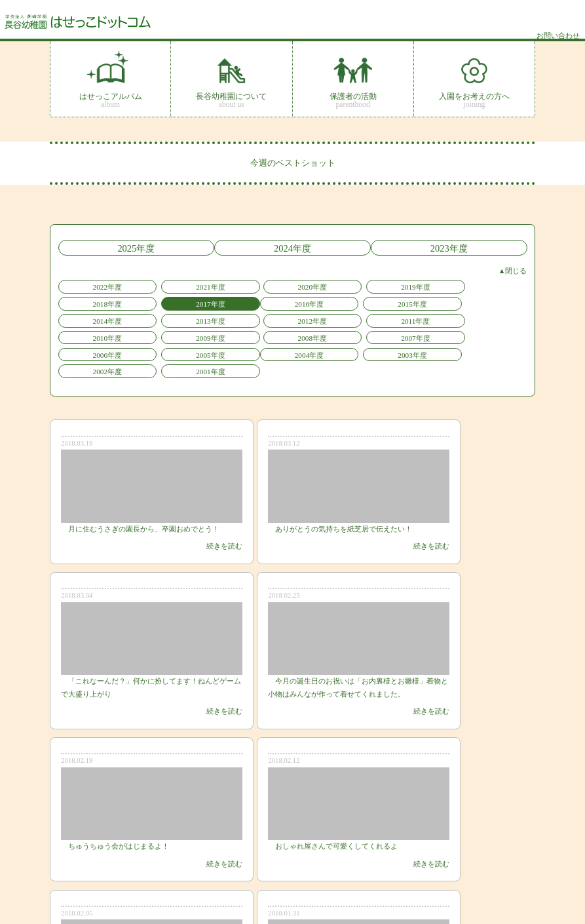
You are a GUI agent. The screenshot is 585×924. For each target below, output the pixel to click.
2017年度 (489, 284)
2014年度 (253, 299)
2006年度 (410, 315)
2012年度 (410, 299)
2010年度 (95, 315)
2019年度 (332, 284)
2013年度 (332, 299)
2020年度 (253, 284)
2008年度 (253, 315)
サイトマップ (508, 865)
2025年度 (129, 247)
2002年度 (253, 330)
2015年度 (174, 299)
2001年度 (332, 330)
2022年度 (95, 284)
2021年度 (174, 284)
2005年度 (489, 315)
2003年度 (174, 330)
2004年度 (95, 330)
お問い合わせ (508, 879)
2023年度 (457, 247)
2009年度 (174, 315)
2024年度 (292, 247)
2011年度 (490, 299)
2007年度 (332, 315)
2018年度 (410, 284)
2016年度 (95, 299)
